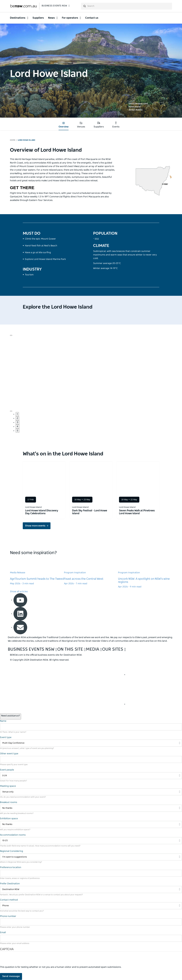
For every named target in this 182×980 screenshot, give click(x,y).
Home (13, 140)
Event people (7, 770)
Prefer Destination (10, 884)
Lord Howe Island (26, 140)
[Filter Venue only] (91, 792)
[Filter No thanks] (91, 808)
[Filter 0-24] (91, 776)
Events (116, 125)
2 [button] (17, 418)
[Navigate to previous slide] (11, 335)
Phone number (8, 916)
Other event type (9, 754)
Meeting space (8, 786)
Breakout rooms (9, 802)
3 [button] (17, 422)
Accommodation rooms (13, 835)
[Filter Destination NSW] (91, 890)
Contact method (9, 900)
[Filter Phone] (91, 906)
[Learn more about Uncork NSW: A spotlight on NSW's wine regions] (145, 573)
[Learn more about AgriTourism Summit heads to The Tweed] (37, 571)
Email (3, 932)
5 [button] (17, 431)
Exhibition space (9, 819)
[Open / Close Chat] (11, 716)
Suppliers (99, 125)
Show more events (35, 526)
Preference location (11, 867)
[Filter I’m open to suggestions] (91, 857)
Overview (64, 125)
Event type (6, 737)
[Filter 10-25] (91, 841)
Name (3, 721)
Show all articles (19, 592)
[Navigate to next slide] (11, 411)
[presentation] (22, 960)
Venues (81, 125)
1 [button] (17, 414)
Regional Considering (12, 851)
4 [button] (17, 426)
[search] (127, 6)
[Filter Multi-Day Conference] (91, 743)
